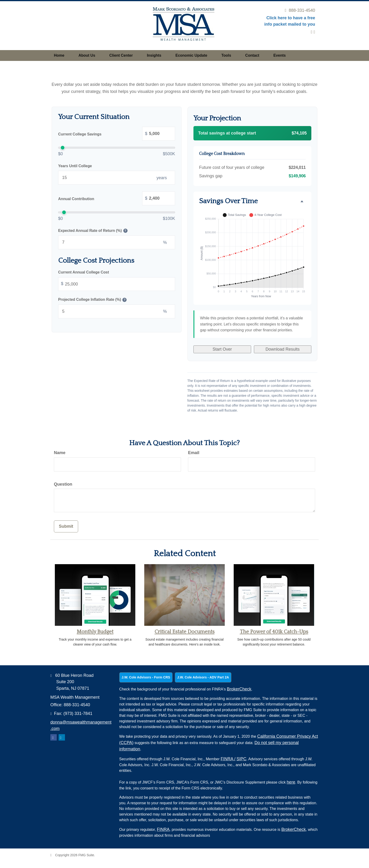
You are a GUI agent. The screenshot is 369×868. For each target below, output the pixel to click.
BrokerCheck (239, 689)
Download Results (283, 349)
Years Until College (75, 166)
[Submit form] (66, 526)
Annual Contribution (117, 199)
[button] (87, 55)
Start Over (222, 349)
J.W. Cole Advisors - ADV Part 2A (203, 677)
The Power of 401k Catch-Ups (274, 632)
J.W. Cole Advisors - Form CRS (146, 677)
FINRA (228, 759)
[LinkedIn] (312, 32)
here (291, 782)
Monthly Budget (95, 632)
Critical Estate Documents (185, 632)
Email (194, 453)
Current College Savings (117, 134)
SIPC (241, 759)
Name (60, 453)
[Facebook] (314, 32)
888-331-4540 (300, 10)
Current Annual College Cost (84, 272)
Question (63, 484)
